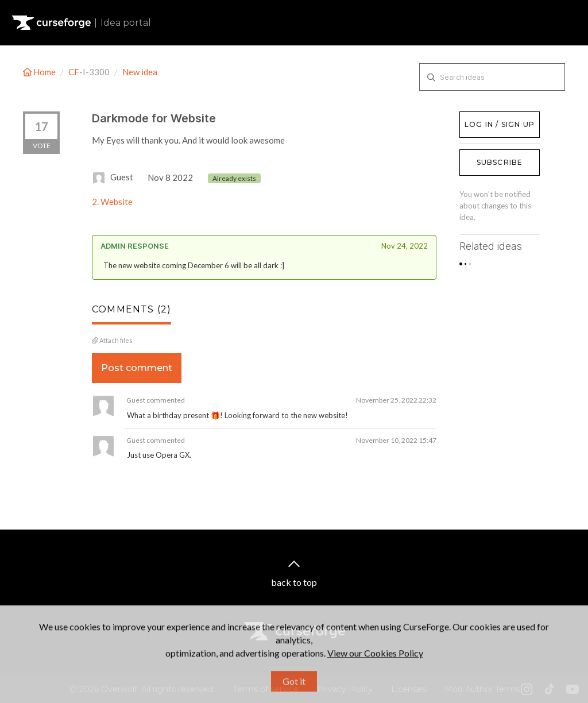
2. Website (112, 202)
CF (74, 72)
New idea (140, 72)
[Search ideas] (492, 77)
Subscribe (500, 162)
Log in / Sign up (488, 117)
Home (40, 72)
